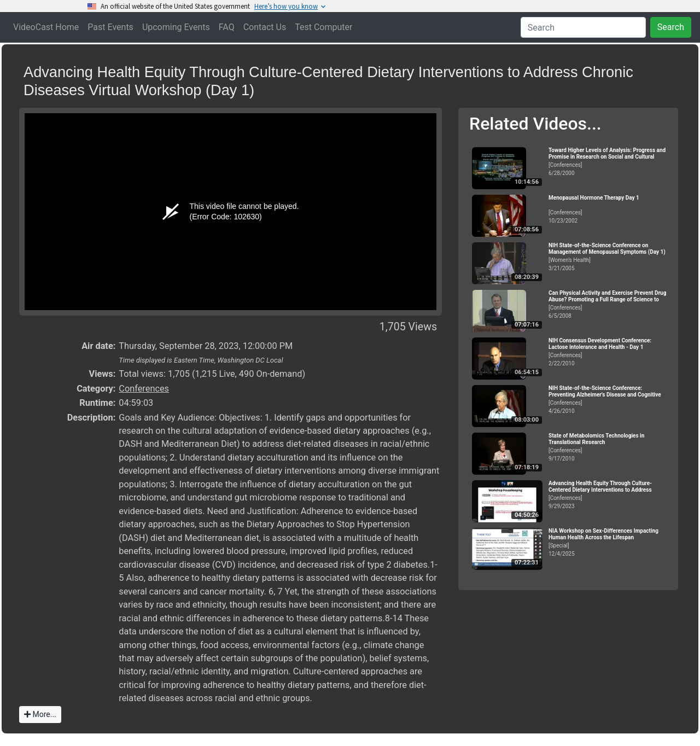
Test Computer (323, 27)
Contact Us (265, 27)
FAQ (227, 27)
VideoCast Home (46, 27)
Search (671, 27)
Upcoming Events (176, 27)
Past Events (110, 27)
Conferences (144, 389)
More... (40, 714)
